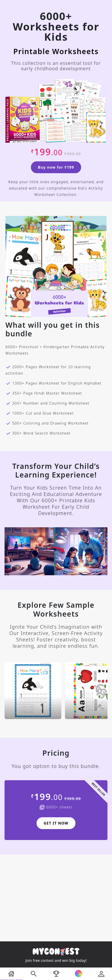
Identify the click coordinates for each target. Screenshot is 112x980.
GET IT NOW (56, 823)
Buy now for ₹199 (56, 167)
